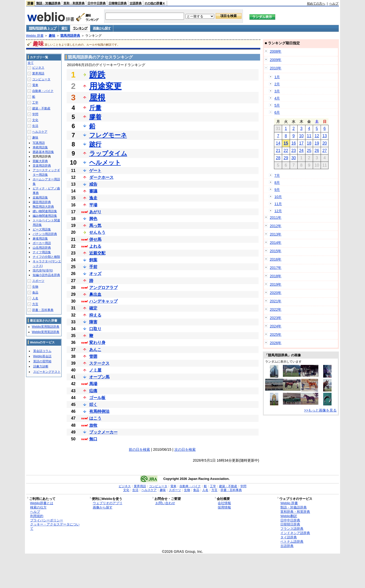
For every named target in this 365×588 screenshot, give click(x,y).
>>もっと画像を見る (321, 410)
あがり (95, 212)
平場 (93, 205)
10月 (278, 197)
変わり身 (97, 342)
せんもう (97, 232)
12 (317, 136)
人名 (35, 298)
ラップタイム (108, 153)
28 (278, 158)
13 (325, 136)
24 (301, 151)
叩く (93, 405)
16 (294, 143)
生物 (35, 287)
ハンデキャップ (103, 301)
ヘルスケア (40, 132)
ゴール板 (97, 398)
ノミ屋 (95, 370)
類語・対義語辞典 (48, 3)
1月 (277, 77)
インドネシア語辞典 (295, 533)
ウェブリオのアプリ (108, 503)
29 (286, 158)
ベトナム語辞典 (292, 542)
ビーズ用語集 (42, 229)
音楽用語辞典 (42, 166)
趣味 (52, 36)
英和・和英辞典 (74, 3)
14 (278, 143)
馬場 (93, 384)
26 (317, 151)
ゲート (95, 171)
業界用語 (38, 73)
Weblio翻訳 (289, 516)
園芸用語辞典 (42, 202)
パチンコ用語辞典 (45, 234)
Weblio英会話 (42, 356)
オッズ (95, 274)
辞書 (30, 3)
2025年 (276, 335)
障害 (93, 322)
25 (309, 151)
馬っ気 (95, 226)
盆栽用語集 (40, 198)
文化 (35, 120)
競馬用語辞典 (70, 36)
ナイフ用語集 (42, 252)
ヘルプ (334, 4)
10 (301, 136)
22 (286, 151)
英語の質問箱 (42, 361)
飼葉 (93, 260)
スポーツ (38, 281)
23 (294, 151)
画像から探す (102, 28)
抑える (95, 315)
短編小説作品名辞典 (46, 275)
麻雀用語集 (40, 239)
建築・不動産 (41, 108)
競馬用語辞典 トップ (43, 28)
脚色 (93, 219)
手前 (93, 267)
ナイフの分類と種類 (46, 257)
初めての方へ (316, 4)
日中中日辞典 (97, 3)
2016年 (276, 259)
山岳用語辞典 (42, 248)
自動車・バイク (43, 91)
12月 (278, 211)
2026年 (276, 343)
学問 (35, 114)
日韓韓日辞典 (118, 3)
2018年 (276, 276)
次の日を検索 (185, 449)
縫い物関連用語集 (45, 211)
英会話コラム (42, 351)
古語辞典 (136, 3)
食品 (35, 292)
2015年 (276, 251)
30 (294, 158)
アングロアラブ (103, 288)
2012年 (276, 226)
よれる (95, 246)
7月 (277, 175)
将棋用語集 (40, 147)
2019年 (276, 284)
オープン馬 (99, 377)
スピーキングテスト (47, 372)
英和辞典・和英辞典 (295, 512)
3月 (277, 91)
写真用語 (39, 143)
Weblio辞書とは (42, 503)
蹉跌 (97, 75)
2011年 (276, 218)
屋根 (97, 97)
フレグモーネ (108, 135)
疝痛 (93, 391)
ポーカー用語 (42, 243)
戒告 (93, 184)
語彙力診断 (41, 366)
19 (317, 143)
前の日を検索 (139, 449)
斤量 (95, 108)
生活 (35, 126)
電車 (35, 85)
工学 (35, 103)
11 (309, 136)
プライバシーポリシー (47, 520)
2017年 (276, 268)
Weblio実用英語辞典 (46, 332)
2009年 (276, 60)
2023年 (276, 318)
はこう (95, 418)
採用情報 (224, 507)
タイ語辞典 (289, 537)
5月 (277, 105)
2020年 (276, 293)
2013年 (276, 234)
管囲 (93, 356)
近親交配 (97, 253)
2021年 (276, 301)
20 (325, 143)
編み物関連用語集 (45, 216)
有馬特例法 (99, 411)
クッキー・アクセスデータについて (55, 526)
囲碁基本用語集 (43, 152)
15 (286, 143)
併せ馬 (95, 239)
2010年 (276, 68)
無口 (93, 439)
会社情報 (224, 503)
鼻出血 (95, 294)
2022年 (276, 309)
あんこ (95, 350)
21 (278, 151)
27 (325, 151)
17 (301, 143)
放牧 (93, 425)
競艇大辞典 (40, 161)
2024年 (276, 326)
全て (31, 63)
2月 (277, 84)
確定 (93, 308)
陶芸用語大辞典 (43, 207)
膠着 (95, 117)
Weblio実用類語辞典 (46, 327)
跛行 (95, 144)
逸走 (93, 198)
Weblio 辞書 (35, 36)
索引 (64, 28)
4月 (277, 98)
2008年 (276, 51)
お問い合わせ (165, 503)
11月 (278, 204)
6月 (277, 112)
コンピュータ (41, 79)
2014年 (276, 243)
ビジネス (38, 68)
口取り (95, 329)
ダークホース (101, 177)
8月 (277, 183)
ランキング (80, 28)
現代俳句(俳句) (43, 270)
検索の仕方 (38, 507)
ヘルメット (105, 162)
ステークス (99, 363)
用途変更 (105, 86)
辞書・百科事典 (43, 310)
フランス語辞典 (292, 529)
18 (309, 143)
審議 (93, 191)
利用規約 (37, 516)
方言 (35, 304)
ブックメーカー (103, 432)
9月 (277, 190)
